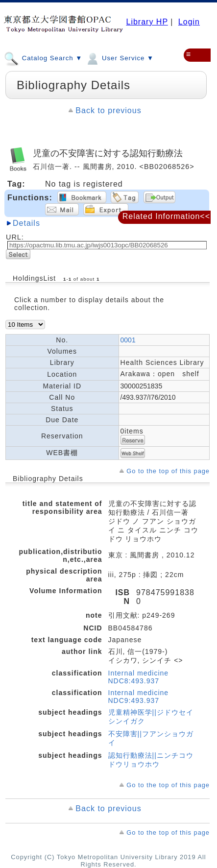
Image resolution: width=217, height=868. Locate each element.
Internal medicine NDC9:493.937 (139, 697)
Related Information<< (166, 216)
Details (26, 223)
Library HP (147, 22)
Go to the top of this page (168, 471)
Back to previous (108, 110)
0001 (128, 340)
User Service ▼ (119, 58)
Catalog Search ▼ (43, 58)
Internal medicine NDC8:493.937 (139, 677)
